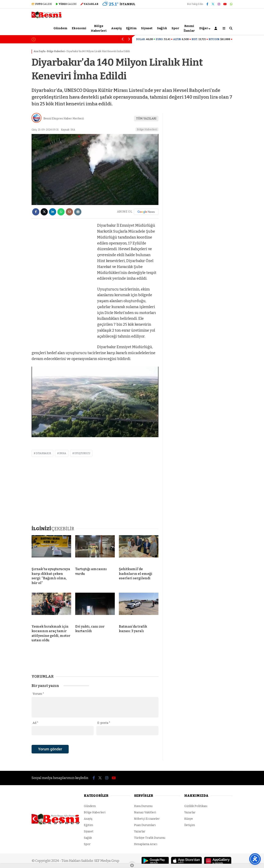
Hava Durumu (143, 806)
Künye (189, 819)
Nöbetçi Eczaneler (147, 819)
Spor (175, 28)
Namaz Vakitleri (145, 812)
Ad (35, 723)
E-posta (104, 723)
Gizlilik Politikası (196, 806)
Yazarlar (140, 831)
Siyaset (147, 28)
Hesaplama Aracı (146, 844)
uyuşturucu (82, 453)
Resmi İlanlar (189, 28)
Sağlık (162, 28)
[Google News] (146, 212)
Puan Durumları (145, 825)
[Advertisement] (62, 284)
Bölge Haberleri (99, 28)
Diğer (204, 28)
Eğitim (131, 28)
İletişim (190, 825)
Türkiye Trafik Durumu (150, 838)
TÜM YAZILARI (146, 119)
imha (63, 453)
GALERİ (42, 4)
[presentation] (63, 756)
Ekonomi (79, 28)
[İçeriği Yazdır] (78, 212)
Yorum (38, 694)
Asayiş (116, 28)
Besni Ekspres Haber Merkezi (64, 119)
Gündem (60, 28)
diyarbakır (43, 453)
